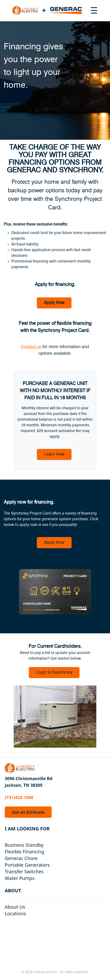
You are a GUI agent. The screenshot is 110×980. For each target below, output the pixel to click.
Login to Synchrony (54, 672)
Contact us (31, 347)
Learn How (54, 454)
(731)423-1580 (19, 797)
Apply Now (54, 303)
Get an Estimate (28, 812)
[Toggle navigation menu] (94, 10)
